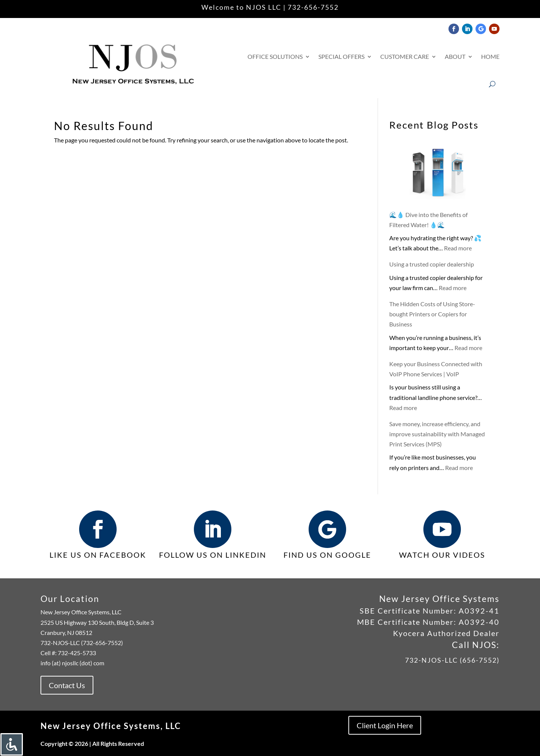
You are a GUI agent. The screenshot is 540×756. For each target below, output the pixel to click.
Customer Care (405, 56)
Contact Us (67, 685)
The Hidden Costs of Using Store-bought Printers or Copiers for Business (432, 314)
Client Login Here (385, 725)
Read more (458, 248)
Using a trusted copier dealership (432, 264)
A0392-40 (479, 622)
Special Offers (341, 56)
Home (490, 56)
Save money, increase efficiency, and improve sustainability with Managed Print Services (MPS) (437, 434)
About (455, 56)
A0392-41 (478, 611)
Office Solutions (275, 56)
